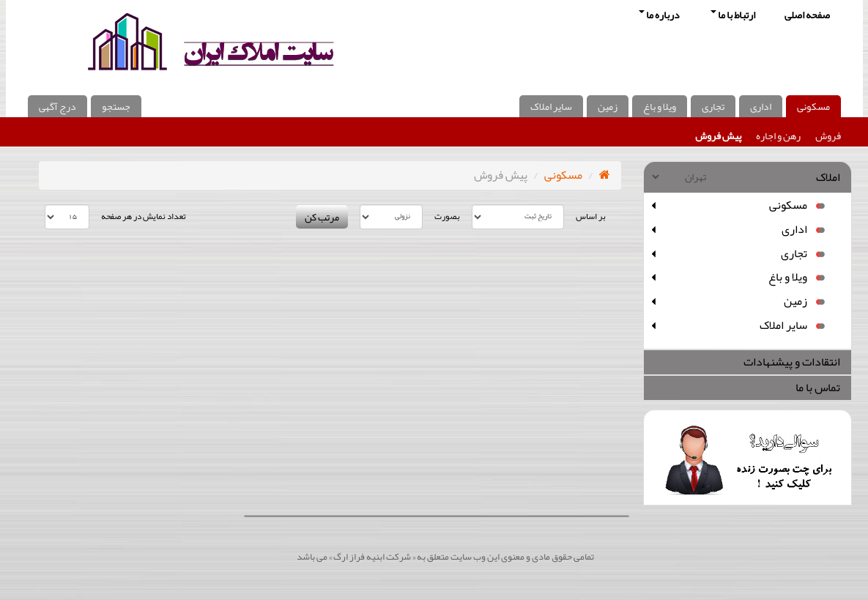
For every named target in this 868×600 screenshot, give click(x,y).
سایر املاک (551, 106)
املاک (828, 177)
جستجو (116, 106)
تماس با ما (818, 388)
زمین (608, 106)
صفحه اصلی (807, 15)
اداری (761, 106)
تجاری (713, 106)
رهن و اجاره (778, 136)
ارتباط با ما (733, 15)
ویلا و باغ (660, 106)
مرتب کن (322, 217)
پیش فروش (718, 136)
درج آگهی (58, 106)
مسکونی (813, 106)
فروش (828, 136)
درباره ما (659, 15)
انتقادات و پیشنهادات (792, 362)
